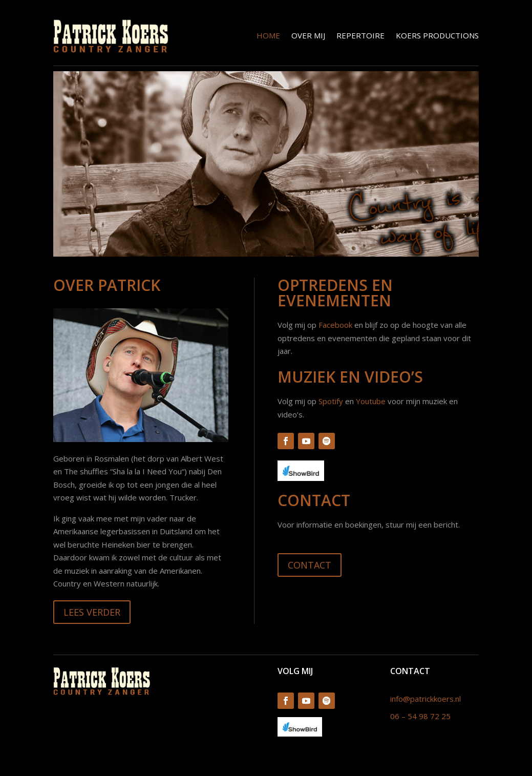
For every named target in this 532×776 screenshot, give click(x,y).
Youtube (371, 401)
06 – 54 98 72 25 (420, 716)
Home (268, 35)
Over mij (308, 35)
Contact (310, 565)
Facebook (335, 325)
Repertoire (360, 35)
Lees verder (92, 612)
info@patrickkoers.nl (425, 699)
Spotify (331, 401)
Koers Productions (437, 35)
